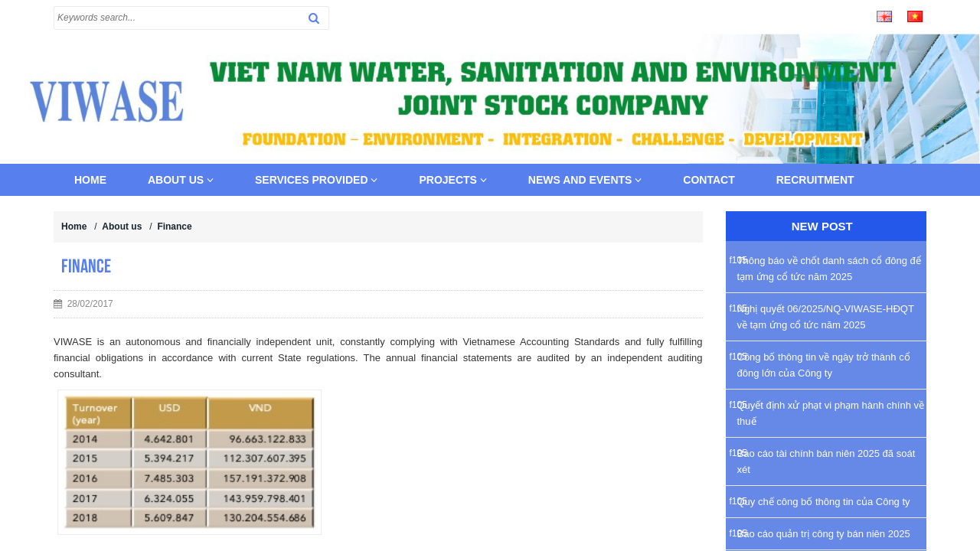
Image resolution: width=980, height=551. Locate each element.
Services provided (316, 180)
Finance (174, 227)
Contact (709, 180)
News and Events (585, 180)
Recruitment (815, 180)
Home (90, 180)
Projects (452, 180)
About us (181, 180)
